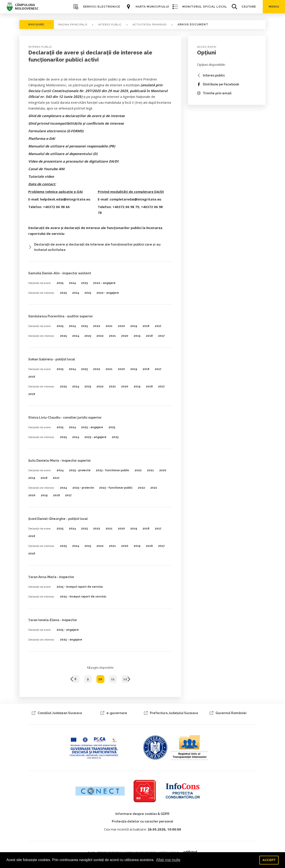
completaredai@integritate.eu (135, 199)
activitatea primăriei (150, 25)
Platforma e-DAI (42, 138)
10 (100, 679)
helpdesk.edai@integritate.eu (65, 199)
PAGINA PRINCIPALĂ (73, 25)
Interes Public (110, 25)
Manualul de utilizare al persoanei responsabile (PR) (72, 146)
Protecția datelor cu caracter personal (142, 821)
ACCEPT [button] (269, 860)
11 (113, 679)
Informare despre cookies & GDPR (142, 814)
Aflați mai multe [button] (168, 860)
